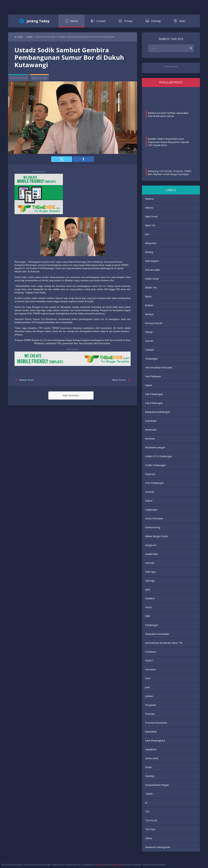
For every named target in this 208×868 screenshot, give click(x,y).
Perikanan (151, 652)
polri (148, 687)
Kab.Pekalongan (154, 403)
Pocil (148, 678)
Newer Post (24, 380)
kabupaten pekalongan (158, 412)
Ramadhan (151, 732)
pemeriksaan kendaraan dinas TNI (164, 643)
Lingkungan (151, 509)
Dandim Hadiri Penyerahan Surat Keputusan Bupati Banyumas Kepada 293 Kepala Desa (168, 142)
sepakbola (151, 749)
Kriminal (149, 492)
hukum (149, 385)
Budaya (149, 314)
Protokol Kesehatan (156, 723)
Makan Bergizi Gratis (157, 536)
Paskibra (150, 598)
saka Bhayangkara (155, 740)
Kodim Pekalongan (155, 465)
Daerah (149, 341)
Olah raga (150, 572)
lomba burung (153, 527)
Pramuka (150, 714)
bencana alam (153, 270)
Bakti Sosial (151, 216)
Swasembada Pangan (157, 785)
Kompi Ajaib (117, 865)
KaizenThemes (159, 865)
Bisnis (148, 296)
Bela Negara (152, 261)
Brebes (149, 305)
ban (147, 234)
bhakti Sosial (152, 279)
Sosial (148, 767)
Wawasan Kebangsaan (158, 847)
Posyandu (151, 705)
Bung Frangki (44, 865)
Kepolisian (151, 421)
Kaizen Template (133, 865)
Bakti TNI (150, 225)
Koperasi (150, 474)
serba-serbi (152, 758)
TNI (147, 811)
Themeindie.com (73, 865)
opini (148, 589)
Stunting (150, 776)
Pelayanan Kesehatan (157, 634)
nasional (150, 563)
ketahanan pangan (155, 447)
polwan (149, 696)
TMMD (149, 794)
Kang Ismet (101, 865)
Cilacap (149, 332)
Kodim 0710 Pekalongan (159, 456)
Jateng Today (38, 21)
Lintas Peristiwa (154, 518)
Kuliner (149, 501)
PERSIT (149, 660)
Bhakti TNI (151, 287)
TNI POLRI (151, 820)
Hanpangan (151, 359)
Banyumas (151, 243)
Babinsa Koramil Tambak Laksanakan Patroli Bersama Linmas (168, 114)
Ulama (149, 838)
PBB (148, 616)
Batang (149, 252)
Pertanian (150, 669)
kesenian (150, 438)
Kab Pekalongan (154, 394)
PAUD (148, 607)
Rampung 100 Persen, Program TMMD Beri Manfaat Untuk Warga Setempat (170, 173)
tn (146, 803)
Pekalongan (151, 625)
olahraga (150, 581)
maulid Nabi (151, 554)
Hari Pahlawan (153, 376)
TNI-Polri (150, 829)
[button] (62, 159)
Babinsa (149, 199)
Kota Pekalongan (154, 483)
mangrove (151, 545)
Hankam (150, 350)
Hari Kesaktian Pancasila (159, 367)
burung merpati (154, 323)
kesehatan (151, 430)
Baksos (149, 208)
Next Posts (122, 380)
